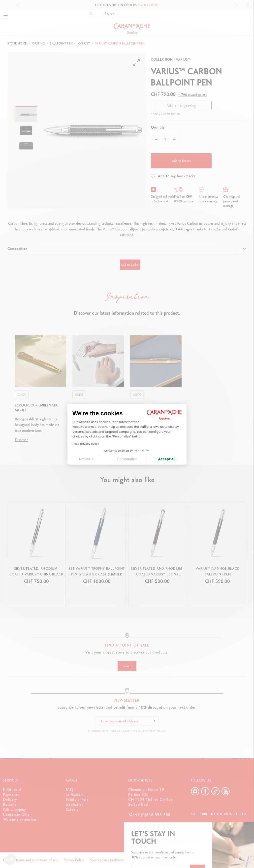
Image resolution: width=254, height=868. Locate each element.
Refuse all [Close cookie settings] (87, 459)
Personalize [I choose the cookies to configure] (127, 459)
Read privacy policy (86, 444)
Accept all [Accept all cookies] (167, 459)
